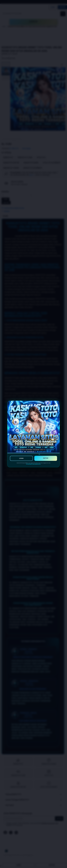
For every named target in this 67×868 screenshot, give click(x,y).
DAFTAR (46, 458)
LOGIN (21, 458)
